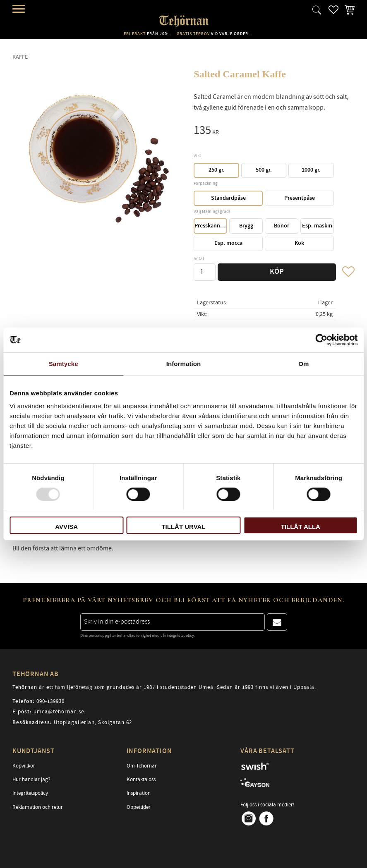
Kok (299, 243)
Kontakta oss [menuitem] (141, 780)
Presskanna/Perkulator (211, 226)
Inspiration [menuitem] (139, 793)
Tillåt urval (183, 527)
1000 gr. (311, 170)
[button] (20, 9)
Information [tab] (184, 364)
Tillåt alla (301, 527)
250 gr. (217, 170)
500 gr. (264, 170)
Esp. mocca (228, 243)
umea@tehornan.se (59, 712)
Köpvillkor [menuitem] (24, 766)
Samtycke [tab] (64, 364)
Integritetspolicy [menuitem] (30, 793)
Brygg (246, 226)
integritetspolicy (180, 636)
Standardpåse (228, 198)
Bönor (282, 226)
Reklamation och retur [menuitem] (38, 807)
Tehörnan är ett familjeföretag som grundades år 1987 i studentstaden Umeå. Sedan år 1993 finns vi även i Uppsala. (164, 687)
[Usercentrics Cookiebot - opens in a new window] (321, 340)
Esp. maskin (317, 226)
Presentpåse (300, 198)
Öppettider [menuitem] (139, 807)
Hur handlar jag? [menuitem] (31, 780)
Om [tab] (303, 364)
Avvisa (66, 527)
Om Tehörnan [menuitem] (142, 766)
